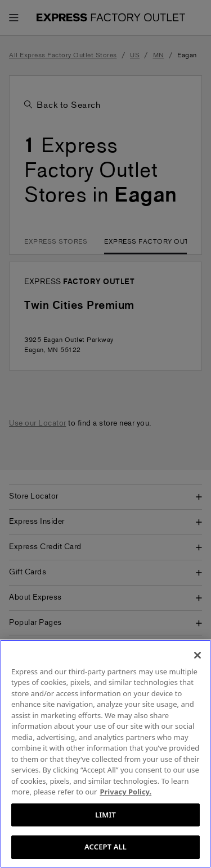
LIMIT (105, 815)
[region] (105, 754)
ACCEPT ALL (105, 847)
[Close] (197, 655)
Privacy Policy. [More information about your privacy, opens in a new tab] (125, 792)
